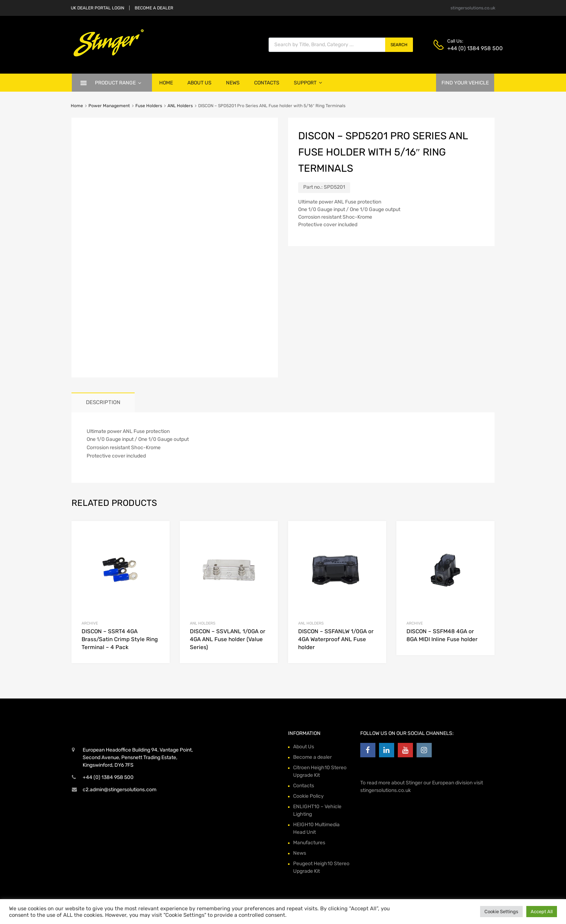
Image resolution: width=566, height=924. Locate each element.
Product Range (118, 83)
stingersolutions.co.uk (473, 8)
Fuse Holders (149, 106)
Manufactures (309, 843)
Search (399, 45)
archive (90, 623)
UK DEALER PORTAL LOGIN (97, 8)
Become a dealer (312, 757)
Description (103, 402)
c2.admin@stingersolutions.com (119, 790)
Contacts (267, 83)
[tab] (103, 402)
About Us (199, 83)
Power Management (109, 106)
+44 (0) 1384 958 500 (465, 48)
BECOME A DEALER (154, 8)
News (233, 83)
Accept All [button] (542, 912)
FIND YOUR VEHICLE (465, 83)
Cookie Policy (308, 796)
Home (166, 83)
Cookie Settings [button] (501, 912)
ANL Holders (180, 106)
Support (308, 83)
